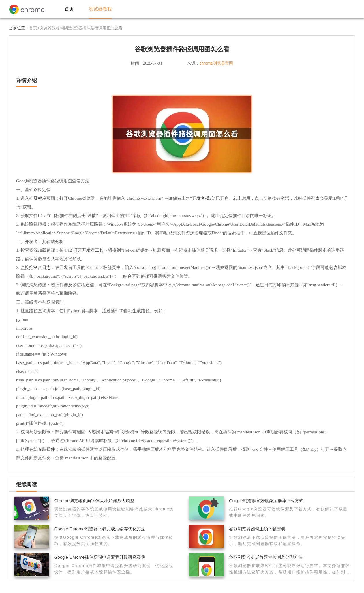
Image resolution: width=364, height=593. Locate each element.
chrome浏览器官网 (216, 63)
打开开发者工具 (88, 250)
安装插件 (46, 449)
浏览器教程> (51, 28)
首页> (34, 28)
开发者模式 (203, 198)
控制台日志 (40, 267)
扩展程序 (38, 198)
